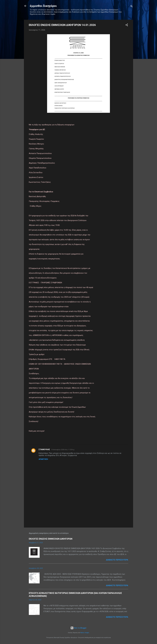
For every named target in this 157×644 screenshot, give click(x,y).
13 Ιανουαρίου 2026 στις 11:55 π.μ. (63, 450)
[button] (127, 25)
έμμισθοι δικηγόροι (43, 6)
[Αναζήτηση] (132, 7)
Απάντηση (43, 459)
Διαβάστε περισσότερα (117, 560)
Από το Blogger (78, 628)
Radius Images (85, 633)
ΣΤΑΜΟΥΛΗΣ (44, 449)
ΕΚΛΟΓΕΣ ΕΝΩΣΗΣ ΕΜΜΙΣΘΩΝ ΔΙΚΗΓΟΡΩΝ (51, 539)
